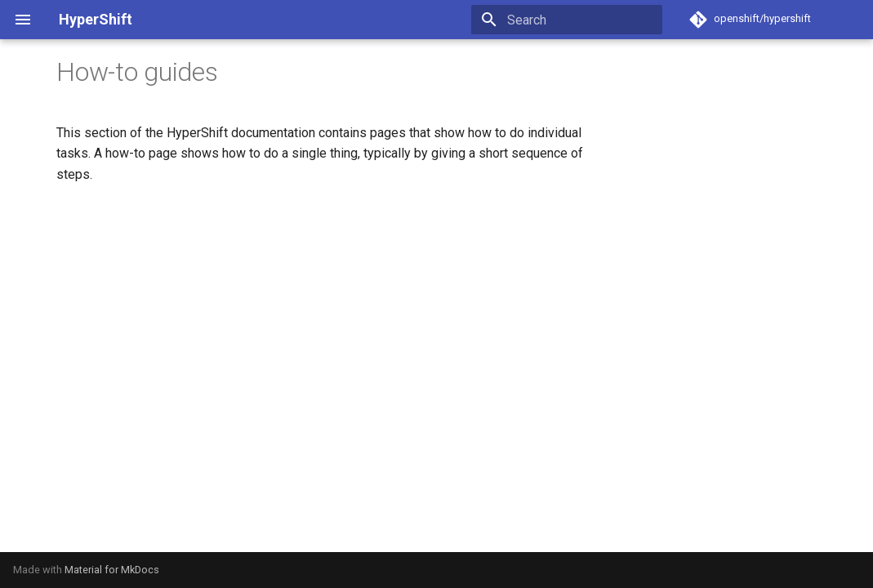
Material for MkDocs (112, 570)
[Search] (567, 20)
